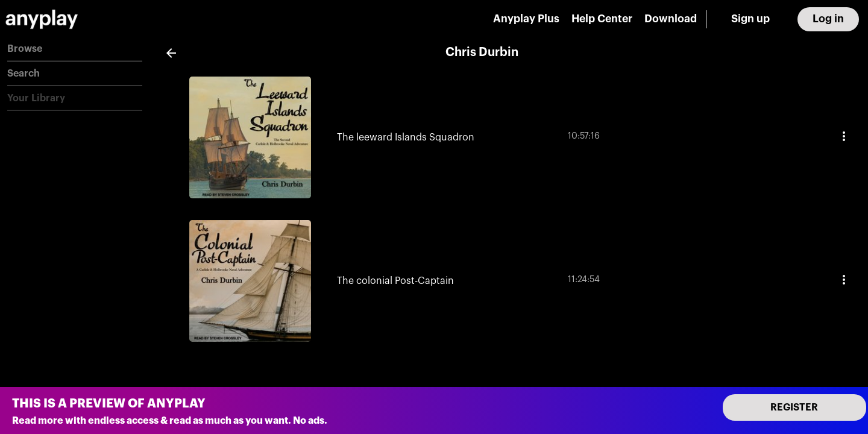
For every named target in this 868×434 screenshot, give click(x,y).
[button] (75, 49)
